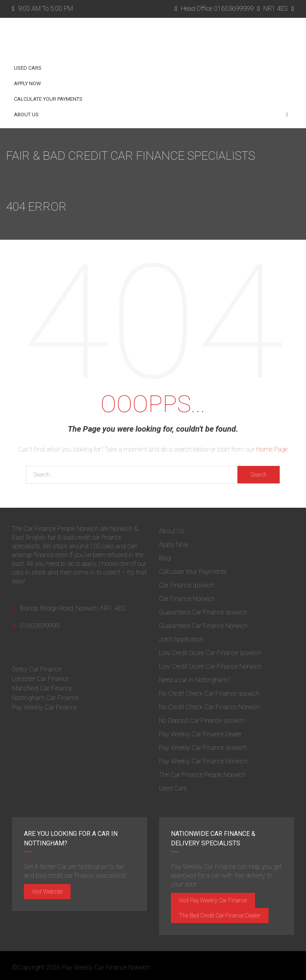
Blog (165, 558)
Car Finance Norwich (187, 599)
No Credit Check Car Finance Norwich (210, 707)
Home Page (272, 449)
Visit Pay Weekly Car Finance (213, 900)
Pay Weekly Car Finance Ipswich (203, 748)
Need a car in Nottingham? (195, 680)
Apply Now (27, 83)
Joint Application (181, 639)
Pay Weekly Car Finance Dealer (200, 734)
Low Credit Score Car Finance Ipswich (210, 653)
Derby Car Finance (37, 669)
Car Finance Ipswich (187, 585)
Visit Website (47, 892)
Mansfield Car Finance (42, 688)
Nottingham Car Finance (45, 698)
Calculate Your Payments (48, 99)
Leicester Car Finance (40, 679)
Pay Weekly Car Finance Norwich (203, 761)
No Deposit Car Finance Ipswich (202, 721)
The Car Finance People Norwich (202, 775)
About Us (151, 114)
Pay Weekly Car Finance (44, 707)
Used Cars (28, 68)
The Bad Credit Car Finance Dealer (220, 915)
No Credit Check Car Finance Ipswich (209, 693)
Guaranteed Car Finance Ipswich (203, 612)
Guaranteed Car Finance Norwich (203, 626)
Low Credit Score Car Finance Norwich (210, 666)
